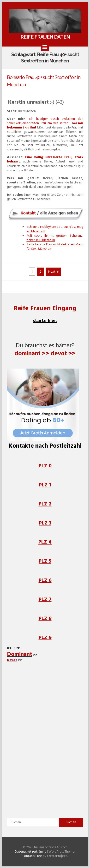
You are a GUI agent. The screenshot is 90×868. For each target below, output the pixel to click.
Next (53, 272)
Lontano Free (32, 856)
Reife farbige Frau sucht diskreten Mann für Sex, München (55, 246)
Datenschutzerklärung (31, 851)
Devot (12, 660)
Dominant (20, 654)
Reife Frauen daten (45, 37)
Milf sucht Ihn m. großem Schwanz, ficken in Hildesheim (55, 238)
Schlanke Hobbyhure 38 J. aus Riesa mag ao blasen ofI (55, 229)
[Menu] (45, 47)
